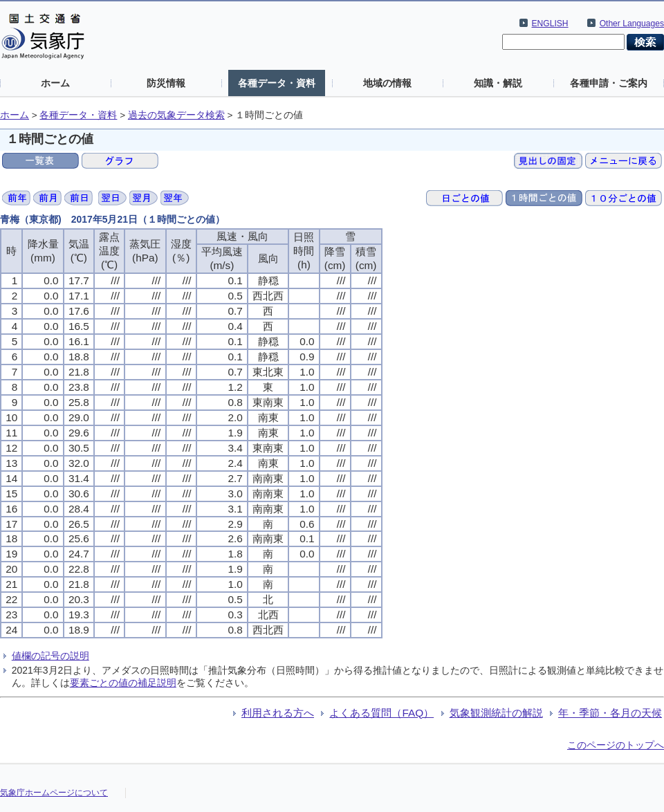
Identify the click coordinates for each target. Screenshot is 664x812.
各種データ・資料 (277, 83)
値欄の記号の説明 (50, 656)
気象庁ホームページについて (54, 793)
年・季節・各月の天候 (610, 713)
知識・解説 (498, 83)
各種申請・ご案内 (609, 83)
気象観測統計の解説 (496, 713)
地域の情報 (387, 83)
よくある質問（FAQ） (381, 713)
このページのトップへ (616, 745)
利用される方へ (278, 713)
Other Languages (632, 24)
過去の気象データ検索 (176, 115)
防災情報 (166, 83)
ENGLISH (550, 24)
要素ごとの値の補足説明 (123, 683)
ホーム (55, 83)
